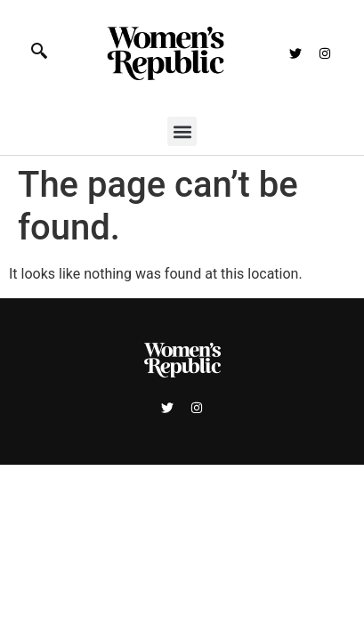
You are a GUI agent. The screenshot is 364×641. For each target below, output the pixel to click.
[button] (182, 131)
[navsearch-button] (49, 53)
